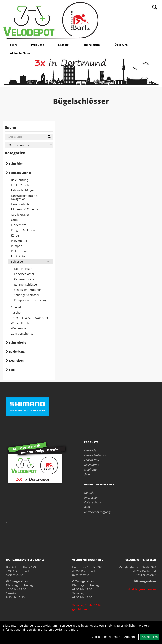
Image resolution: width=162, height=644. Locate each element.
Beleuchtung (20, 180)
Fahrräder (16, 163)
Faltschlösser (23, 269)
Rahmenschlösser (26, 284)
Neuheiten (16, 361)
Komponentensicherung (30, 300)
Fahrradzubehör (20, 173)
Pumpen (17, 246)
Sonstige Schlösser (27, 295)
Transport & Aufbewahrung (30, 318)
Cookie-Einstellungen (106, 637)
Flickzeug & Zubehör (25, 209)
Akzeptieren (150, 637)
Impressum (92, 497)
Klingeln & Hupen (23, 230)
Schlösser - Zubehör (28, 290)
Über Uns (122, 45)
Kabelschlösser (24, 274)
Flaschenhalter (21, 204)
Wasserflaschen (22, 323)
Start (13, 45)
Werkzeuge (18, 328)
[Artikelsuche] (155, 7)
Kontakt (89, 493)
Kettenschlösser (25, 279)
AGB (87, 507)
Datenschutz (92, 502)
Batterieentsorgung (97, 512)
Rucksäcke (18, 256)
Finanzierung (92, 45)
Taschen (17, 313)
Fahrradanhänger (23, 190)
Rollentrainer (20, 251)
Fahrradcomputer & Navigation (24, 197)
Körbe (15, 235)
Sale (12, 370)
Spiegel (16, 307)
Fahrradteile (17, 342)
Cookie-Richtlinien (65, 629)
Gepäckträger (20, 214)
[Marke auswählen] (29, 145)
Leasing (63, 45)
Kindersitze (19, 225)
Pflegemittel (19, 241)
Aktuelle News (20, 53)
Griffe (15, 220)
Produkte (37, 45)
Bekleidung (17, 352)
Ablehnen (131, 637)
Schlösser (17, 262)
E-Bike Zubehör (21, 185)
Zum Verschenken (23, 333)
